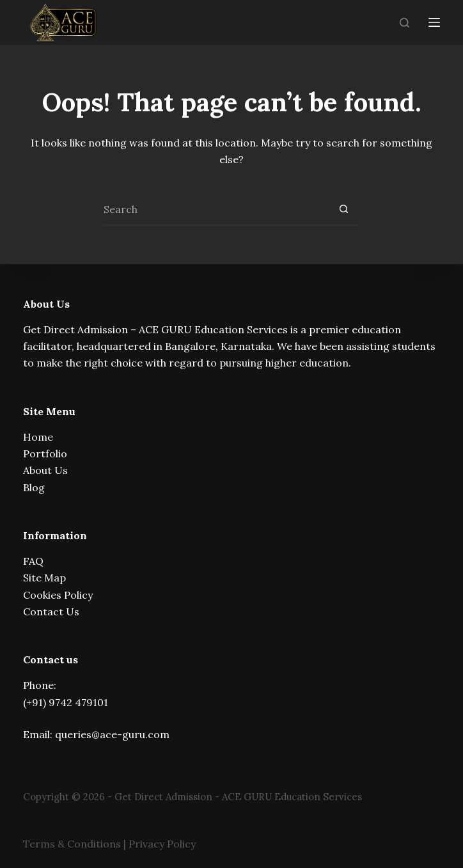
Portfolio (45, 454)
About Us (45, 470)
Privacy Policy (162, 844)
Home (38, 437)
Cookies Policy (58, 595)
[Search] (404, 23)
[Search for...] (216, 210)
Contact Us (51, 612)
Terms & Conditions (72, 844)
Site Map (44, 578)
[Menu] (434, 22)
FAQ (33, 561)
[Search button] (343, 210)
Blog (34, 487)
